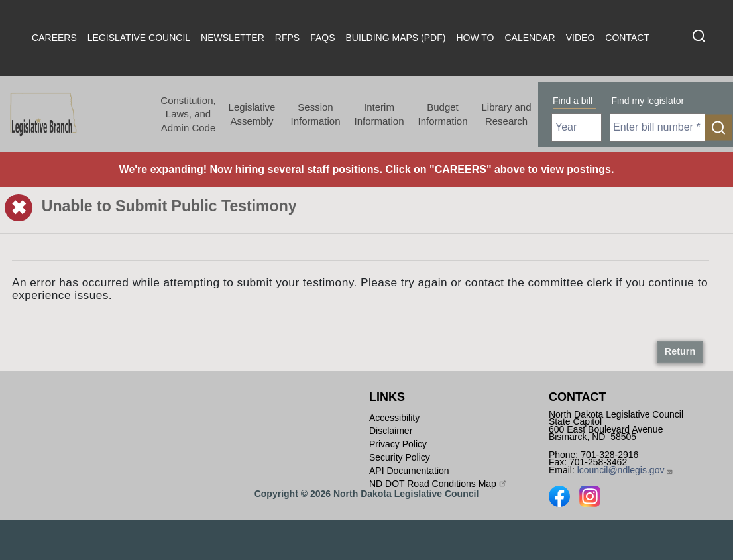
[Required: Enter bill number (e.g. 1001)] (658, 128)
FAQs (322, 38)
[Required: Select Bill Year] (577, 128)
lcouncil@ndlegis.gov (626, 470)
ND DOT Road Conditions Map (438, 483)
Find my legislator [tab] (648, 101)
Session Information (315, 114)
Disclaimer (391, 431)
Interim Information (379, 114)
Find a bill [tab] (573, 101)
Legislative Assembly (252, 114)
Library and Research (506, 114)
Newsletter (233, 38)
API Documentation (409, 471)
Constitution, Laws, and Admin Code (188, 114)
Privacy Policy (398, 444)
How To (475, 38)
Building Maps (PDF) (396, 38)
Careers (54, 38)
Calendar (530, 38)
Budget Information (442, 114)
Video (581, 38)
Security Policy (400, 457)
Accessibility (394, 418)
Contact (627, 38)
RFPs (287, 38)
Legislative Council (139, 38)
